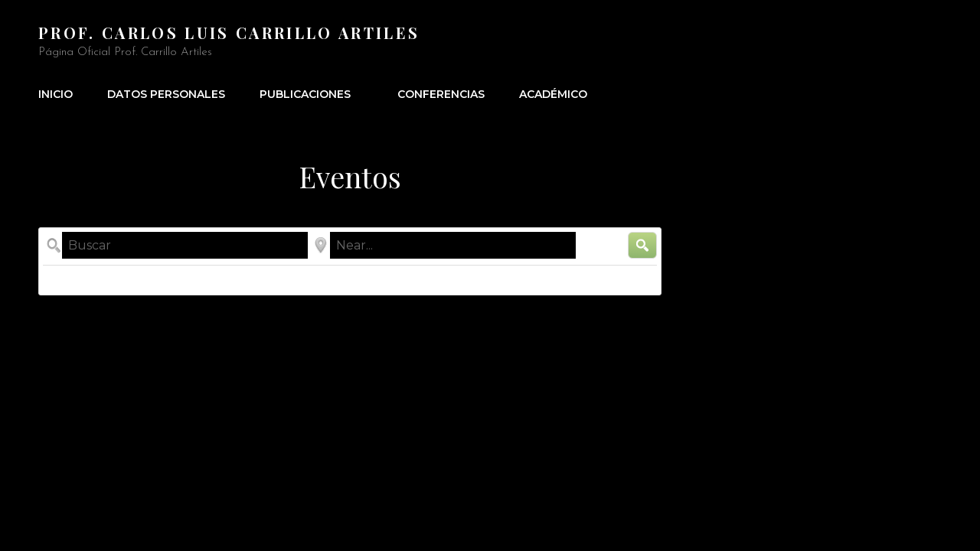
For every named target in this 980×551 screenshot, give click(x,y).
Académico (553, 94)
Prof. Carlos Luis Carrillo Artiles (229, 33)
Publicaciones (313, 94)
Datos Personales (166, 94)
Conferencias (441, 94)
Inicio (56, 94)
